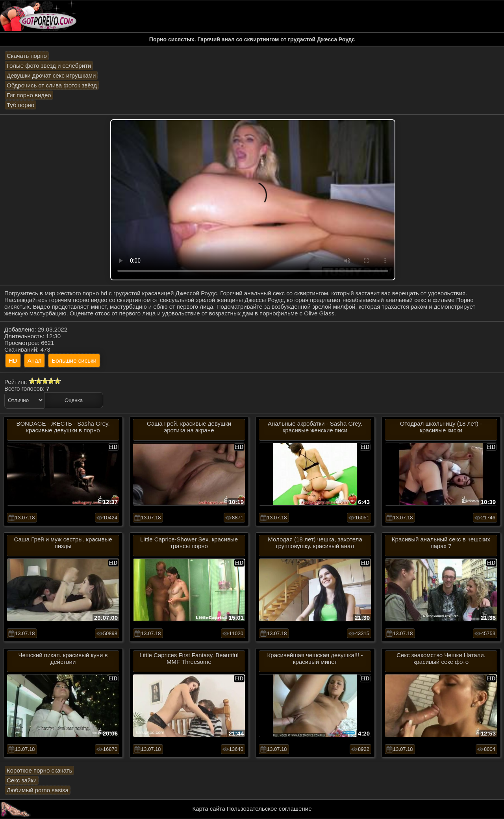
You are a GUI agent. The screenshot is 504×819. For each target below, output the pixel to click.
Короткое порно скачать (39, 770)
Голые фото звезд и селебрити (49, 66)
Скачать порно (27, 56)
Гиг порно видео (29, 95)
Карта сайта (209, 809)
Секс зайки (22, 780)
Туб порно (20, 105)
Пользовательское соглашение (269, 809)
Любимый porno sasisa (38, 790)
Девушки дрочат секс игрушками (51, 75)
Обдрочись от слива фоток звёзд (52, 85)
